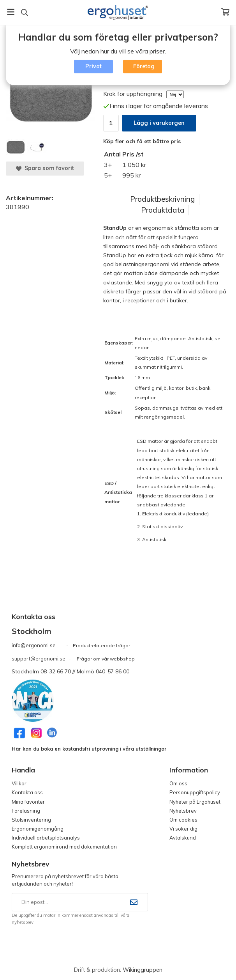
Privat (93, 66)
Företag (144, 66)
